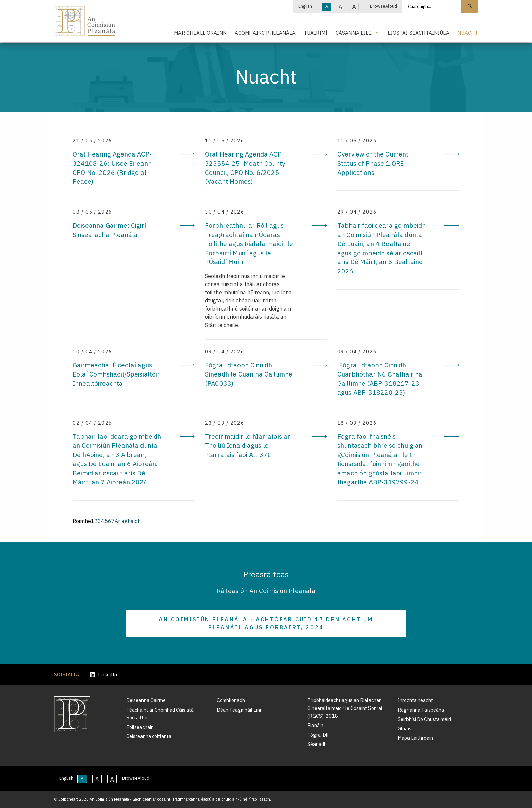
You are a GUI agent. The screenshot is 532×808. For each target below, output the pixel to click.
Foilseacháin (140, 727)
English (305, 6)
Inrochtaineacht (415, 700)
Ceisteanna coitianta (149, 736)
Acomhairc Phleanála (265, 33)
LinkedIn (103, 675)
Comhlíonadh (231, 700)
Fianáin (315, 725)
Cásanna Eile (354, 33)
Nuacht (468, 33)
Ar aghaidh (128, 521)
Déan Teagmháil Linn (240, 710)
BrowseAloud (383, 6)
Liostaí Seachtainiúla (419, 33)
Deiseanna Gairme (146, 700)
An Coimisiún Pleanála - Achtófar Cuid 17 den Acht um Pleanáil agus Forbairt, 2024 (266, 623)
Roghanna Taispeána (421, 710)
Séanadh (317, 744)
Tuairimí (316, 33)
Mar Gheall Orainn (200, 33)
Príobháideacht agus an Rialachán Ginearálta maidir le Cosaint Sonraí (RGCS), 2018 (345, 708)
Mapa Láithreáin (415, 738)
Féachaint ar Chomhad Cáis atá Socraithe (160, 714)
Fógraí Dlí (318, 735)
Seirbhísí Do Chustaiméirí (424, 719)
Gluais (404, 728)
